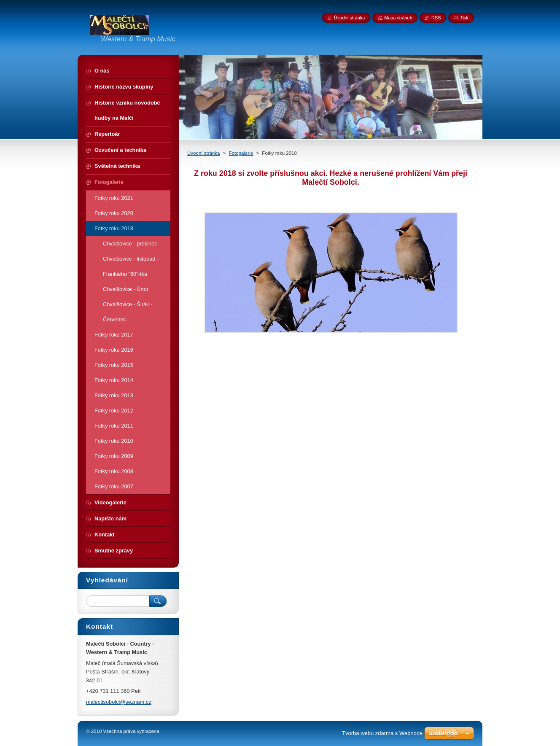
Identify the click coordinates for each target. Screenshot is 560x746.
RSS (436, 18)
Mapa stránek (398, 18)
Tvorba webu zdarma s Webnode (382, 733)
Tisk (464, 18)
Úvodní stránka (203, 153)
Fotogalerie (241, 153)
